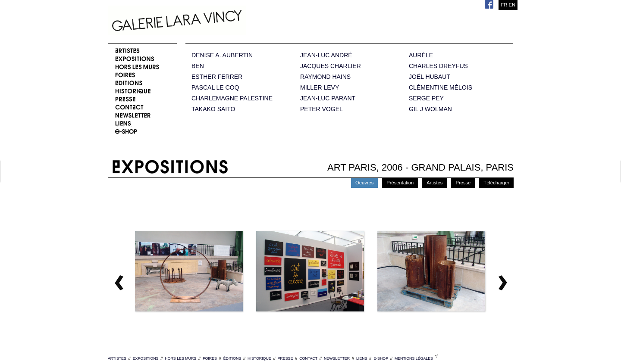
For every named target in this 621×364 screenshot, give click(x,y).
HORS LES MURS (180, 358)
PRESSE (285, 358)
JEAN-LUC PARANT (328, 98)
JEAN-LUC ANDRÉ (326, 55)
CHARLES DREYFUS (438, 66)
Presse (463, 183)
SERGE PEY (426, 98)
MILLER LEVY (320, 88)
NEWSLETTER (337, 358)
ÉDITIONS (232, 358)
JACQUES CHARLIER (331, 66)
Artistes (434, 183)
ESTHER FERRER (217, 77)
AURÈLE (421, 55)
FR (504, 5)
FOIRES (210, 358)
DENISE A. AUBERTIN (222, 55)
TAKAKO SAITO (213, 109)
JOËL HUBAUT (430, 77)
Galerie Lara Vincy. (220, 22)
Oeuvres (364, 183)
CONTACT (308, 358)
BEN (198, 66)
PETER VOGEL (321, 109)
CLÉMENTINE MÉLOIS (441, 88)
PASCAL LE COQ (215, 88)
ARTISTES (117, 358)
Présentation (400, 183)
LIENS (362, 358)
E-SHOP (381, 358)
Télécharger (496, 183)
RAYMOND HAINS (325, 77)
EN (512, 5)
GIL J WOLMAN (430, 109)
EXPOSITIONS (146, 358)
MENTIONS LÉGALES (414, 358)
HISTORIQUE (259, 358)
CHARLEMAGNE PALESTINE (232, 98)
